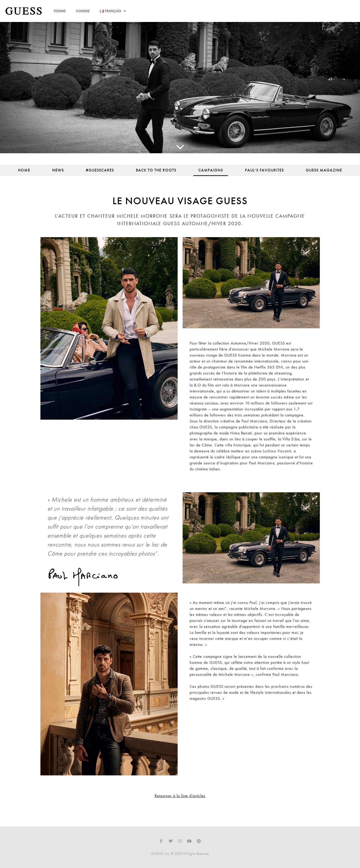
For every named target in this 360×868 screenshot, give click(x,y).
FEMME (60, 11)
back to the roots (156, 170)
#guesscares (100, 170)
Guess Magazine (324, 170)
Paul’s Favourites (264, 170)
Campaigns (211, 170)
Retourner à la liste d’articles (180, 796)
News (58, 170)
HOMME (83, 11)
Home (24, 170)
